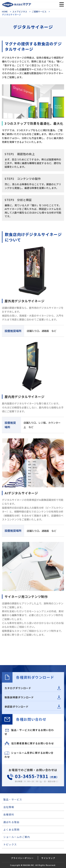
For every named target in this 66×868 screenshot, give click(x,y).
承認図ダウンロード (17, 707)
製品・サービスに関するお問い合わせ (29, 732)
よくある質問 (11, 830)
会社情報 (9, 807)
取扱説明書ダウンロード (19, 697)
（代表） (33, 777)
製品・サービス (13, 799)
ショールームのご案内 (17, 837)
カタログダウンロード (18, 688)
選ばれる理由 (11, 822)
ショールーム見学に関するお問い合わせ (29, 755)
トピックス (10, 844)
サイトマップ (48, 858)
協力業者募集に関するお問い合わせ (29, 744)
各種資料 (9, 814)
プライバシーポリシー (22, 858)
